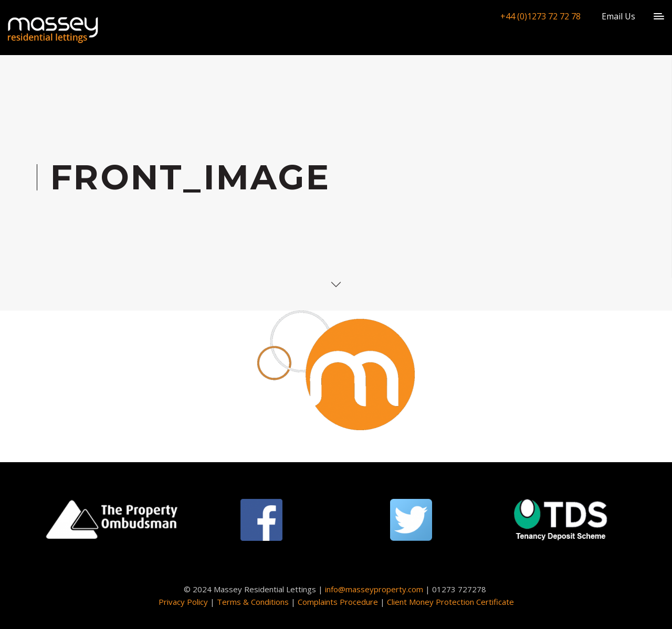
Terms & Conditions (253, 602)
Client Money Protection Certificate (450, 602)
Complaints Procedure (338, 602)
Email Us (618, 16)
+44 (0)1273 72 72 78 (540, 16)
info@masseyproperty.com (374, 589)
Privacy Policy (183, 602)
